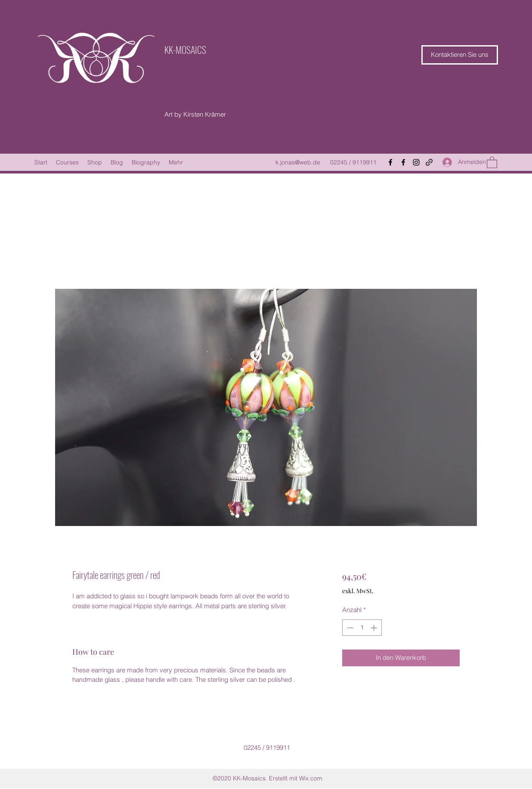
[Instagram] (416, 162)
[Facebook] (390, 162)
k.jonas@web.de (298, 162)
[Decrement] (349, 628)
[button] (460, 55)
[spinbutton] (362, 628)
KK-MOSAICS (185, 50)
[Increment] (375, 628)
